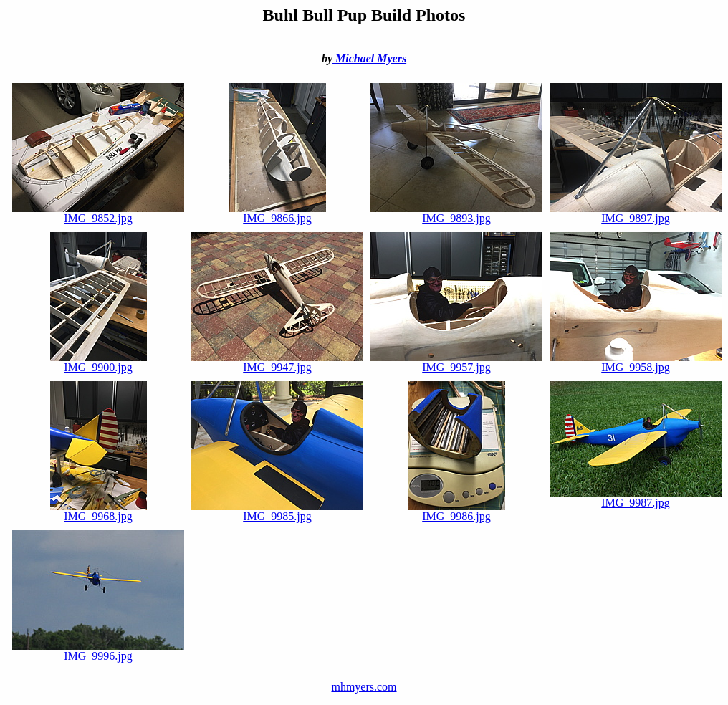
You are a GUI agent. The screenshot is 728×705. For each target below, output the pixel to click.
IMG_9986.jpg (457, 511)
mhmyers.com (364, 687)
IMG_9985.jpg (277, 511)
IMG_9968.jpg (99, 511)
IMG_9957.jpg (456, 362)
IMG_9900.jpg (99, 362)
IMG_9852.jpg (98, 213)
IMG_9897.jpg (636, 213)
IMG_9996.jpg (98, 651)
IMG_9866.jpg (278, 213)
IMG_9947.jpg (277, 362)
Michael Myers (369, 58)
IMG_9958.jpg (636, 362)
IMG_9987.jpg (636, 498)
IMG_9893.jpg (456, 213)
